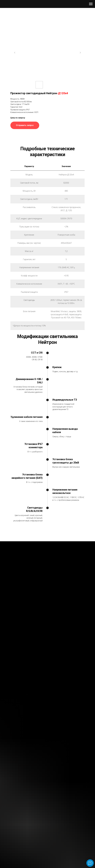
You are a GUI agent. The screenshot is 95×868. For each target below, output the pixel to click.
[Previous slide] (15, 53)
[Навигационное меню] (91, 4)
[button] (25, 125)
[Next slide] (80, 53)
